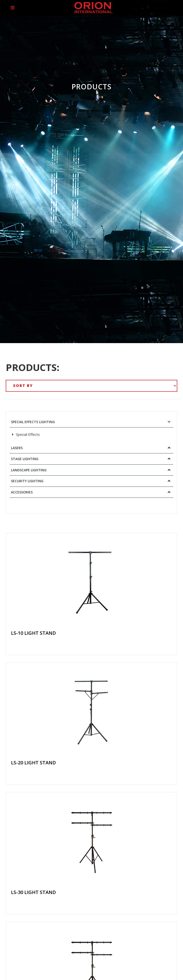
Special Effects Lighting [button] (33, 422)
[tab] (91, 422)
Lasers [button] (17, 448)
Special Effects (26, 434)
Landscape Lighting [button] (29, 470)
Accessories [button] (22, 492)
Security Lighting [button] (27, 481)
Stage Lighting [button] (25, 459)
